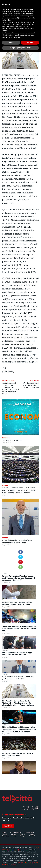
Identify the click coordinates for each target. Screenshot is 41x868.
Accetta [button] (30, 42)
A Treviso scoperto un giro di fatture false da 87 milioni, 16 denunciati (30, 385)
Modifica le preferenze (9, 865)
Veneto (4, 624)
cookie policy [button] (6, 20)
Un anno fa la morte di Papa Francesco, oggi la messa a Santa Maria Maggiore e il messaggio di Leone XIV (18, 578)
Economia (5, 650)
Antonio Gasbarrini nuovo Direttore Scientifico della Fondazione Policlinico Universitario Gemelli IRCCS (10, 388)
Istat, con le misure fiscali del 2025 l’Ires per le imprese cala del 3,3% (18, 678)
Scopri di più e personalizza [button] (20, 48)
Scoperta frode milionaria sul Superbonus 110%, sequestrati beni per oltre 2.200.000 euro (19, 628)
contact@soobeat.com (20, 850)
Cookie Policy (33, 863)
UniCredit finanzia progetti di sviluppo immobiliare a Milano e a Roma (17, 653)
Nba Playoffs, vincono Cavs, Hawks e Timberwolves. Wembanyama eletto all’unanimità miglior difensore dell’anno (18, 703)
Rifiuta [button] (11, 42)
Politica (4, 725)
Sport (4, 698)
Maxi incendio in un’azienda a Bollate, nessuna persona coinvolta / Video (17, 603)
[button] (38, 3)
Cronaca (5, 573)
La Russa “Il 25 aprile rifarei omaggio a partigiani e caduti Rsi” (17, 754)
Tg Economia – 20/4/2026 (12, 440)
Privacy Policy (23, 863)
